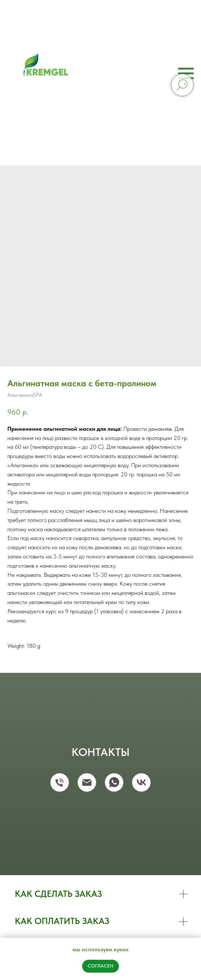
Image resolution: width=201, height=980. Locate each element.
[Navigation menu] (186, 74)
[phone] (60, 782)
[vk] (141, 782)
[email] (87, 782)
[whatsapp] (114, 782)
